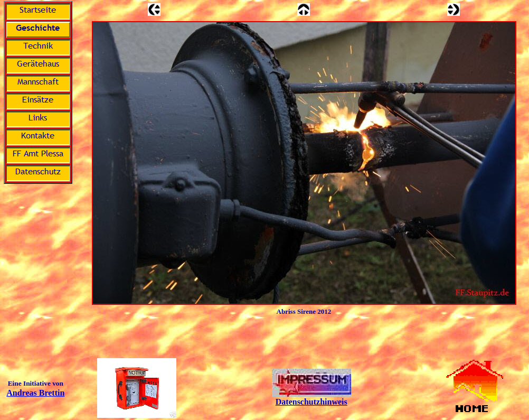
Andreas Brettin (35, 393)
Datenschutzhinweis (311, 402)
